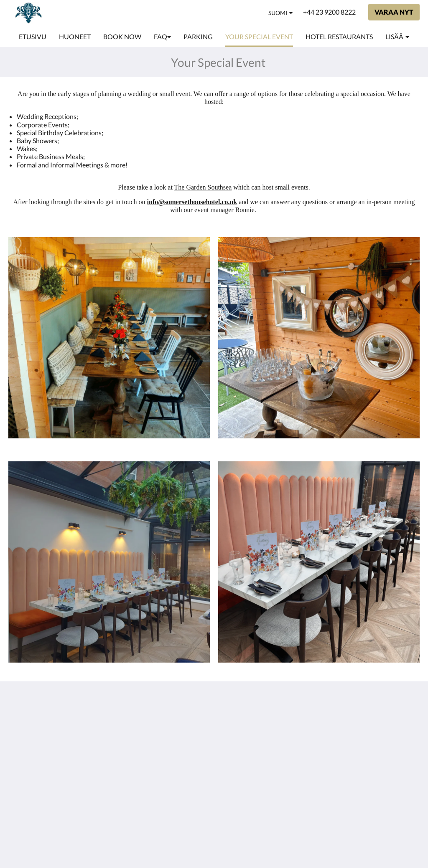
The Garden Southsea (203, 187)
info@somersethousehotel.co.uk (192, 202)
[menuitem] (33, 37)
